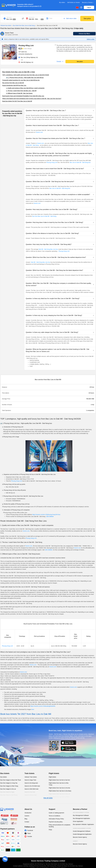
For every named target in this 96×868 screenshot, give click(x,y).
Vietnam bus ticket (6, 25)
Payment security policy (56, 822)
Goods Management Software (82, 831)
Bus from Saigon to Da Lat (8, 789)
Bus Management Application (81, 818)
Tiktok (29, 833)
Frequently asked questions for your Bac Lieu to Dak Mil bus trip (21, 80)
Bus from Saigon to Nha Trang (9, 786)
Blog (26, 819)
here (33, 709)
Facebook (30, 830)
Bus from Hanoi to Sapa (7, 792)
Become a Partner (88, 2)
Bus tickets (5, 773)
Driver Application (78, 821)
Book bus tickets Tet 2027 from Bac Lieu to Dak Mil (17, 101)
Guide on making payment (56, 813)
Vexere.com (39, 132)
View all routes (48, 798)
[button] (60, 111)
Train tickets (29, 773)
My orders (62, 2)
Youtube (30, 836)
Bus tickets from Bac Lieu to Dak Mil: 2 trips (19, 72)
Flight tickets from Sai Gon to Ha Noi (59, 788)
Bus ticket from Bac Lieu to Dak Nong (23, 26)
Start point (9, 17)
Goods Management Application (82, 834)
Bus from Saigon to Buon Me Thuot (11, 780)
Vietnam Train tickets (31, 777)
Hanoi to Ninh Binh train (31, 789)
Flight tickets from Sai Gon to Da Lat (59, 794)
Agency (75, 841)
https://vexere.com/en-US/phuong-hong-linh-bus (46, 515)
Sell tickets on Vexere (73, 2)
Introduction (28, 813)
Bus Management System (81, 813)
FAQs (50, 830)
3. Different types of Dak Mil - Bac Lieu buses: (19, 93)
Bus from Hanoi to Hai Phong (9, 795)
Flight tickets (54, 773)
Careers (27, 816)
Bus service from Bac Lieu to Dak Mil (13, 83)
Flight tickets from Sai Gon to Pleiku (59, 797)
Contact (27, 822)
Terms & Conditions (54, 816)
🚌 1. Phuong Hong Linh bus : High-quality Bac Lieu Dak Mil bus (25, 77)
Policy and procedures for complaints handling (60, 826)
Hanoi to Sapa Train (30, 780)
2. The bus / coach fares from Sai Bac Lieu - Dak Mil (21, 91)
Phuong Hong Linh (52, 162)
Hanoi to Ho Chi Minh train (32, 786)
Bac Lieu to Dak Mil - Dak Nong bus (80, 162)
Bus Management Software (81, 815)
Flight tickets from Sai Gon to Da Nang (60, 791)
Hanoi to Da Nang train (31, 783)
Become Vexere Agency (80, 837)
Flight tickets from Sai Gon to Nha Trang (59, 784)
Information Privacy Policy (56, 819)
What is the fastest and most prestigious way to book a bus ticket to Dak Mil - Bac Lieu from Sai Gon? (32, 99)
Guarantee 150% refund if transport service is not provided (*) (28, 5)
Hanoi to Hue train (30, 792)
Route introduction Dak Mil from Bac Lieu (14, 85)
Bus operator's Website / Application (83, 824)
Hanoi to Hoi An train (31, 795)
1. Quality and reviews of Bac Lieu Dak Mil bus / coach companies (25, 88)
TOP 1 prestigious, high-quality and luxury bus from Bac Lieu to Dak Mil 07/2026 (26, 75)
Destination (32, 17)
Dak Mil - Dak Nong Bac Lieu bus (48, 249)
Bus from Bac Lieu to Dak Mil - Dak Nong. (44, 216)
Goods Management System (82, 828)
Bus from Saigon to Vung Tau (9, 783)
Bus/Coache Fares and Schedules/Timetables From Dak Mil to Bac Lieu (23, 96)
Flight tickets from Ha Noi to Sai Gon (59, 780)
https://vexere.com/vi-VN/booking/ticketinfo (43, 706)
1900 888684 (50, 516)
